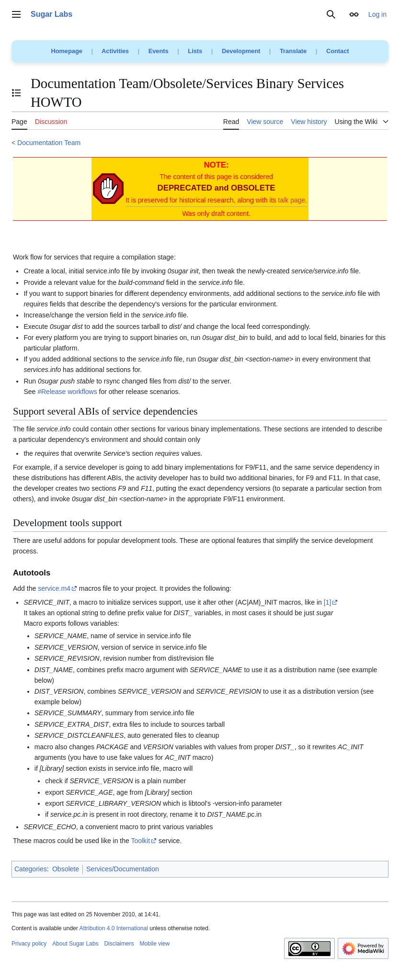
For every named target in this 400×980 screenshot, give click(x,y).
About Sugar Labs (75, 944)
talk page (291, 200)
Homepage (66, 51)
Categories (31, 869)
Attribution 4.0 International (113, 928)
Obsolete (66, 869)
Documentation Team (49, 143)
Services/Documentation (123, 869)
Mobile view (154, 944)
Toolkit (140, 841)
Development (241, 51)
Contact (338, 51)
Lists (195, 51)
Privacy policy (29, 944)
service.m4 (54, 588)
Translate (293, 51)
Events (159, 51)
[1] (328, 602)
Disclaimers (119, 944)
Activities (115, 51)
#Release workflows (67, 392)
